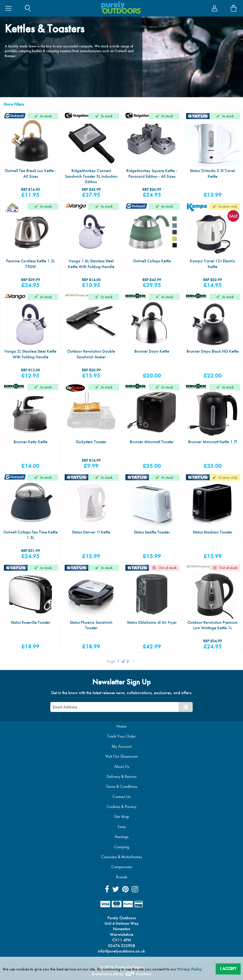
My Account (121, 746)
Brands (122, 877)
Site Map (121, 817)
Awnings (121, 837)
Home (121, 726)
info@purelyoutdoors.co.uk (121, 951)
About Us (122, 767)
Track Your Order (121, 736)
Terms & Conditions (121, 786)
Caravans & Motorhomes (121, 857)
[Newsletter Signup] (186, 707)
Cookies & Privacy (121, 807)
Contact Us (121, 797)
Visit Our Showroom (121, 756)
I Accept (228, 969)
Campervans (122, 867)
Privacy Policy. (190, 969)
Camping (122, 847)
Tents (122, 827)
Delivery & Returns (121, 777)
